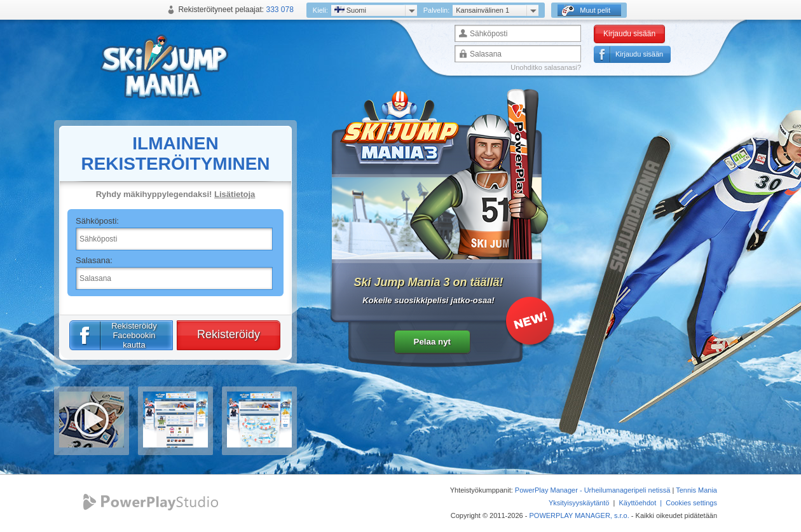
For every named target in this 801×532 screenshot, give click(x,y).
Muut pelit (586, 10)
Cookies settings (691, 503)
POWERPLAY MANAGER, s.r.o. (579, 515)
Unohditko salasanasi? (546, 67)
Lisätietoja (235, 194)
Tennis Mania (696, 490)
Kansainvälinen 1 (483, 10)
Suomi (350, 10)
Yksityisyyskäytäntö (579, 503)
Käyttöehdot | (642, 503)
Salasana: (94, 260)
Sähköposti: (97, 221)
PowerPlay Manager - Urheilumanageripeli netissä (593, 490)
